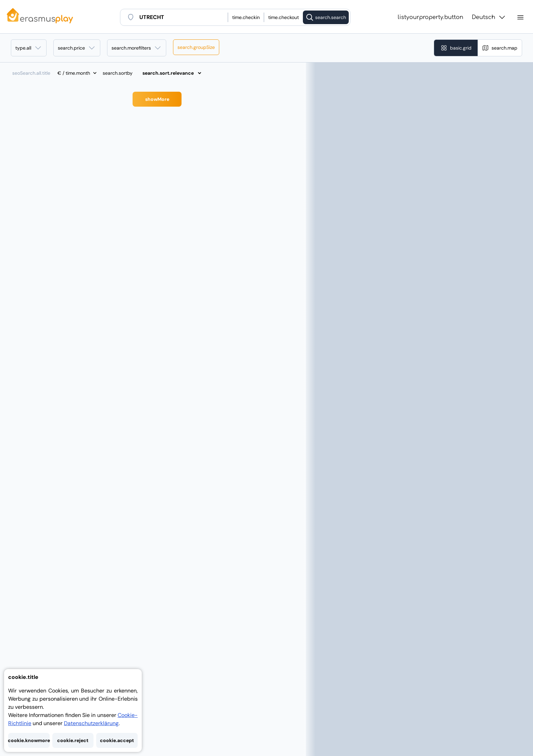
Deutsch (489, 17)
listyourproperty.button (431, 17)
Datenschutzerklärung (91, 723)
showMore (157, 99)
